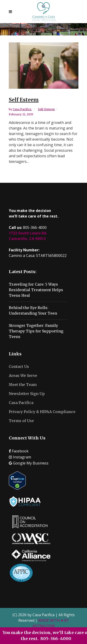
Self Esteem (24, 100)
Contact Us (19, 366)
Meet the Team (23, 385)
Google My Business (29, 463)
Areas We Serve (23, 376)
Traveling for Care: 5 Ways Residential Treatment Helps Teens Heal (36, 290)
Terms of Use (21, 421)
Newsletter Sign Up (27, 394)
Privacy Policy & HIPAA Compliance (42, 412)
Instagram (20, 457)
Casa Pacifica (22, 109)
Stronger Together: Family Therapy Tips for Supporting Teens (36, 331)
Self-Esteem (46, 109)
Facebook (19, 451)
